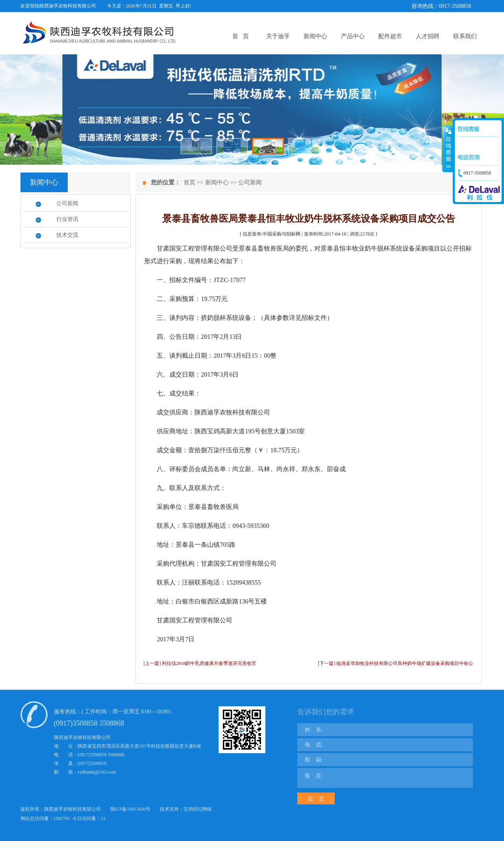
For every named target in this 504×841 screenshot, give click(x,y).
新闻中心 (315, 36)
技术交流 (67, 235)
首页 (189, 182)
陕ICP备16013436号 (131, 809)
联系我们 (465, 36)
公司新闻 (67, 203)
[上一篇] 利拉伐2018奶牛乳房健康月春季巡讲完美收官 (200, 663)
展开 (448, 149)
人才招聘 (428, 36)
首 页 (240, 36)
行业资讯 (67, 219)
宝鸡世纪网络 (198, 809)
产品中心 (353, 36)
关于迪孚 (278, 36)
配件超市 (390, 36)
